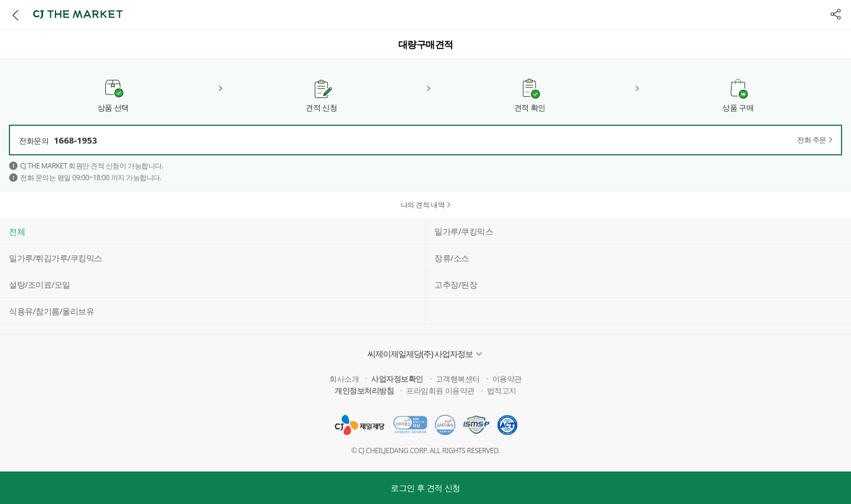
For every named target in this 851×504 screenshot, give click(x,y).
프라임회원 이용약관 (440, 391)
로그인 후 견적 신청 (425, 488)
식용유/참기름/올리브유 (51, 311)
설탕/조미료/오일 (40, 284)
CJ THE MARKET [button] (78, 14)
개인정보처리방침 (364, 391)
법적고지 (502, 391)
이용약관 (507, 379)
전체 (17, 231)
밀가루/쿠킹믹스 (464, 231)
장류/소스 (452, 258)
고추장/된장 (456, 284)
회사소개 (344, 379)
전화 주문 (812, 140)
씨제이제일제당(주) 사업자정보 (420, 354)
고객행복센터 (458, 379)
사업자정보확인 (397, 379)
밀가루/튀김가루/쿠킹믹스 (56, 258)
